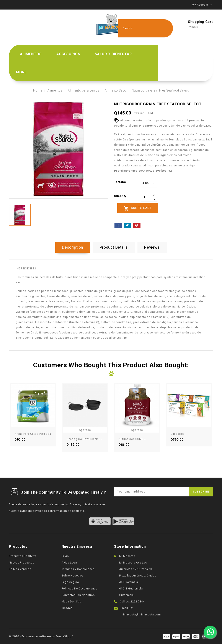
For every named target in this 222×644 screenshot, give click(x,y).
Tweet (128, 225)
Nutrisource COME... (132, 439)
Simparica (177, 434)
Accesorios (68, 54)
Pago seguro (70, 582)
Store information (130, 547)
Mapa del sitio (72, 601)
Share (118, 225)
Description (73, 247)
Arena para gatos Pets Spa (33, 434)
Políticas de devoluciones (79, 588)
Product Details (114, 247)
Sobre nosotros (73, 576)
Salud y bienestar (113, 54)
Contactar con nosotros (78, 595)
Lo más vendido (20, 569)
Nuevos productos (22, 563)
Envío (65, 556)
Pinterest (137, 225)
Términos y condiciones (78, 569)
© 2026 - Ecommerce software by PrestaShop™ (41, 636)
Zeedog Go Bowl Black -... (84, 439)
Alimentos (31, 54)
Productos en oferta (23, 556)
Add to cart (138, 208)
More (21, 72)
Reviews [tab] (152, 247)
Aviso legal (70, 563)
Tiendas (67, 608)
